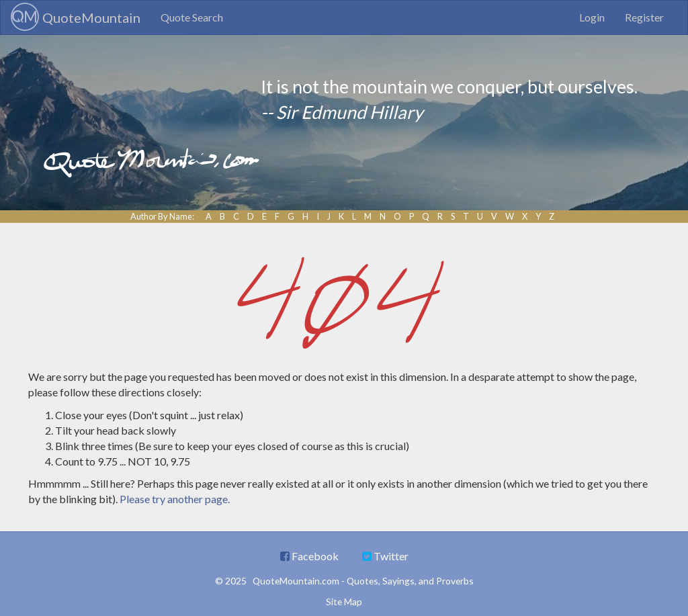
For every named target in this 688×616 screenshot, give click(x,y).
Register (644, 17)
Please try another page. (175, 499)
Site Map (344, 602)
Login (592, 17)
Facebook (309, 556)
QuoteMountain (76, 17)
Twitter (385, 556)
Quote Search (192, 17)
